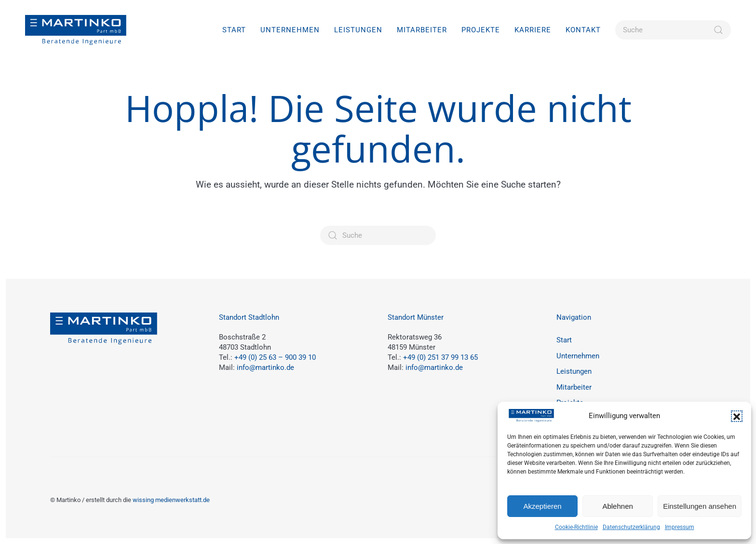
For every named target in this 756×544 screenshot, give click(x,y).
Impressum (680, 527)
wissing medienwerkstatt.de (171, 500)
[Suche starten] (718, 30)
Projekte (481, 30)
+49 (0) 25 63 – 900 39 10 (275, 357)
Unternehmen (290, 30)
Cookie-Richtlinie (576, 527)
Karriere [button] (533, 30)
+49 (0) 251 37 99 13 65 (440, 357)
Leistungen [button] (358, 30)
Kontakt (583, 30)
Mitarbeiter (422, 30)
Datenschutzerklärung (631, 527)
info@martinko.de (265, 367)
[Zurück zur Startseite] (76, 30)
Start (234, 30)
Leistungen (574, 371)
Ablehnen (617, 506)
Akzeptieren (542, 506)
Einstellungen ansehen (700, 506)
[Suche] (673, 30)
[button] (737, 416)
